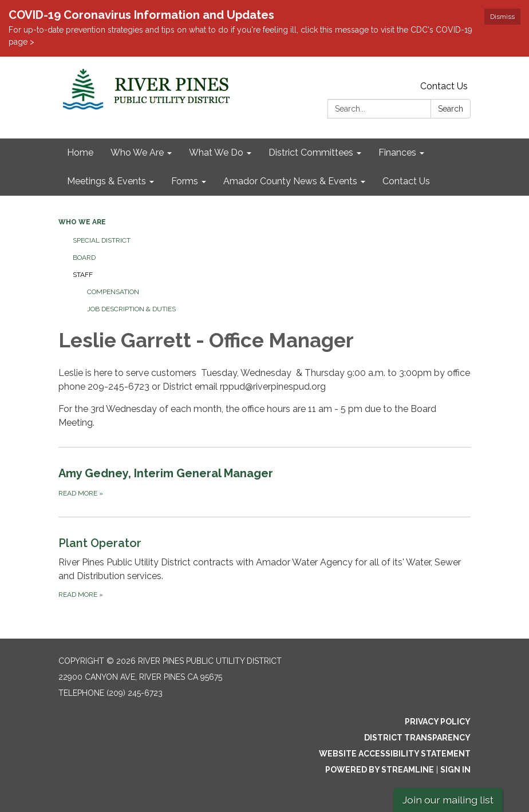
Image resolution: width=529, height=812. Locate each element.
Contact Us (444, 86)
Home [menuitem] (80, 153)
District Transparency (417, 738)
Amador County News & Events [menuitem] (290, 181)
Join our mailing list (448, 800)
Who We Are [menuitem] (137, 153)
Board (84, 258)
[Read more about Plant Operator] (264, 567)
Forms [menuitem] (185, 181)
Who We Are (82, 222)
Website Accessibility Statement (395, 754)
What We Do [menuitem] (216, 153)
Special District (102, 240)
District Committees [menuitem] (311, 153)
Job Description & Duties (131, 309)
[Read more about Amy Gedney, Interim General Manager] (264, 482)
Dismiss (502, 17)
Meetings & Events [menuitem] (106, 181)
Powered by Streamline (380, 770)
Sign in (455, 770)
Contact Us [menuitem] (406, 181)
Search (451, 109)
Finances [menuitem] (397, 153)
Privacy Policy (438, 722)
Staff (83, 275)
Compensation (113, 292)
